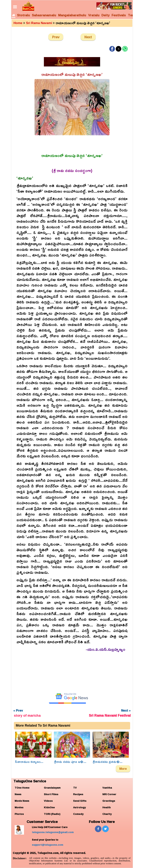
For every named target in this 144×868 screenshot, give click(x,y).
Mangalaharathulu (72, 15)
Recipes (78, 794)
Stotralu (23, 15)
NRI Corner (109, 794)
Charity (107, 814)
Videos (48, 801)
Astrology (79, 807)
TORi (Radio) (52, 814)
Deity (105, 15)
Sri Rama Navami (39, 23)
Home (18, 23)
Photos (19, 814)
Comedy (78, 814)
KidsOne (49, 807)
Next (88, 37)
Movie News (22, 801)
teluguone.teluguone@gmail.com (53, 832)
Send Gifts (80, 801)
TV (75, 788)
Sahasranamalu (44, 15)
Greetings (109, 801)
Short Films (51, 794)
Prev (56, 37)
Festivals (119, 15)
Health (106, 807)
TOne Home (22, 788)
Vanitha (107, 788)
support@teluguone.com (48, 845)
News (18, 794)
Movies (19, 807)
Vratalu (94, 15)
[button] (112, 49)
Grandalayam (52, 788)
